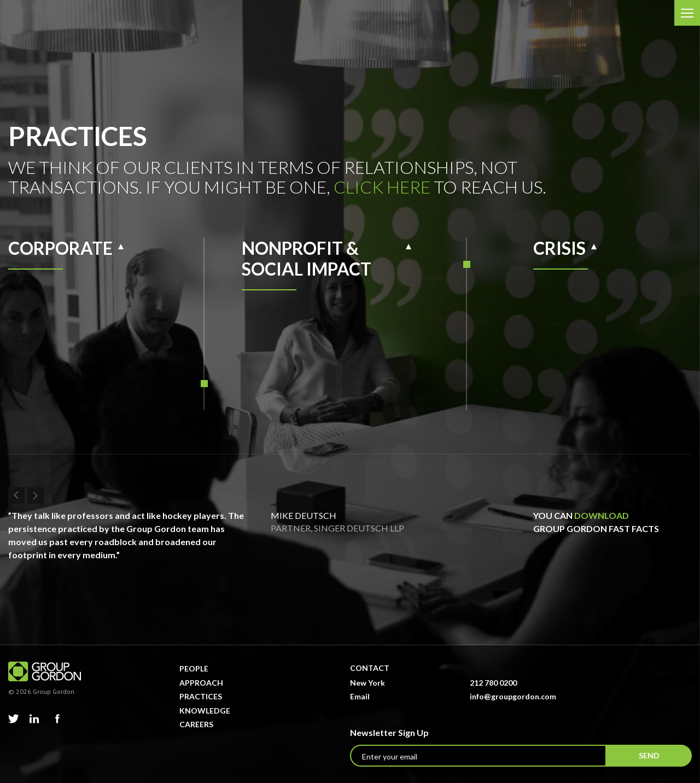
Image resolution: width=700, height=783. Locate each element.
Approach (201, 683)
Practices (201, 696)
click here (382, 187)
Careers (196, 724)
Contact (370, 668)
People (194, 668)
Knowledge (205, 711)
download (602, 515)
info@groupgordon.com (513, 696)
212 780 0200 (493, 683)
